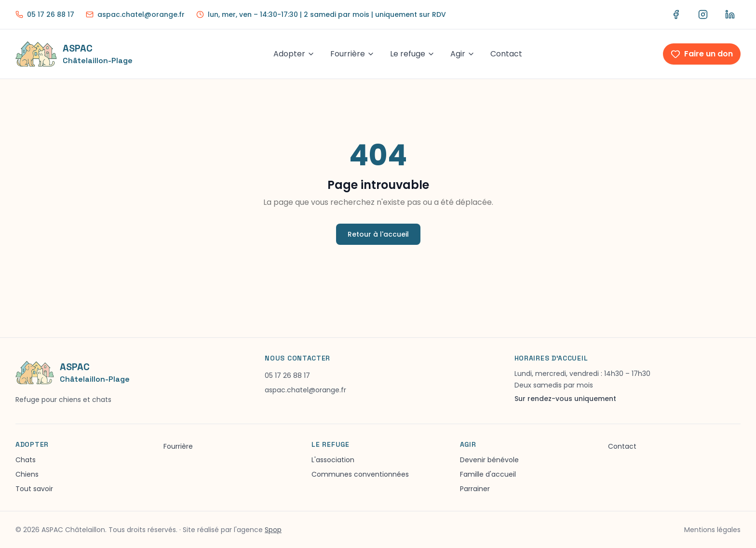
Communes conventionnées (360, 474)
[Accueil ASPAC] (74, 54)
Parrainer (475, 489)
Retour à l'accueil (378, 234)
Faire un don (702, 54)
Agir (463, 54)
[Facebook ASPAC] (676, 14)
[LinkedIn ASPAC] (730, 14)
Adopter (294, 54)
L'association (333, 460)
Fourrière (352, 54)
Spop (273, 530)
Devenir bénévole (489, 460)
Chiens (27, 474)
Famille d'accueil (488, 474)
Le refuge (412, 54)
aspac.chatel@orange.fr (305, 390)
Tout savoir (34, 489)
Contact (506, 54)
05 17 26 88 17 (287, 375)
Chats (26, 460)
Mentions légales (712, 530)
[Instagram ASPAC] (703, 14)
